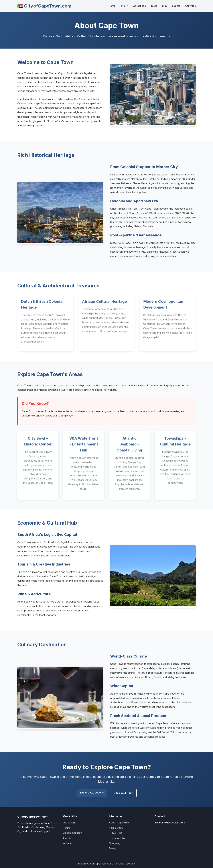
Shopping (115, 843)
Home (112, 6)
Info (124, 6)
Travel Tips (115, 833)
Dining (113, 848)
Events (176, 6)
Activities (190, 6)
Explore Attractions (92, 793)
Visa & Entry (116, 828)
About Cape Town (120, 823)
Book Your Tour (123, 793)
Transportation (118, 838)
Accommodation (73, 833)
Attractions (139, 6)
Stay (165, 6)
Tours (154, 6)
